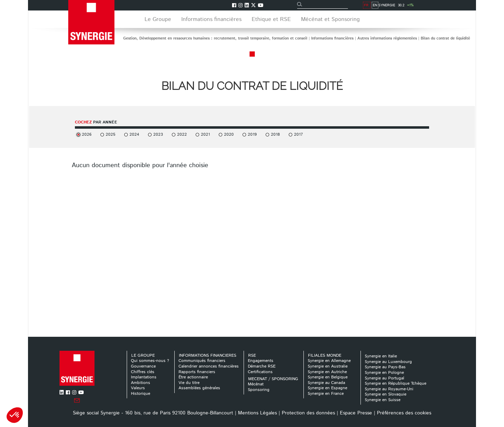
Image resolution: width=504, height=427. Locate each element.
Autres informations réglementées (387, 38)
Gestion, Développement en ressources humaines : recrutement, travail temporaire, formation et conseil (215, 38)
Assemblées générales (199, 388)
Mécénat (256, 384)
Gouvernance (143, 366)
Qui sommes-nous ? (150, 361)
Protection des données (308, 413)
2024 (134, 134)
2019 (252, 134)
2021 (205, 134)
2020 (229, 134)
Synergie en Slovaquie (386, 394)
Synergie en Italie (381, 356)
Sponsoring (259, 390)
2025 (111, 134)
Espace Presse (356, 413)
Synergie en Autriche (327, 372)
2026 (87, 134)
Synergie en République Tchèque (395, 383)
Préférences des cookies (404, 413)
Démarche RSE (262, 366)
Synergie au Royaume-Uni (389, 389)
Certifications (260, 372)
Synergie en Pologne (384, 373)
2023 (158, 134)
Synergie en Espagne (327, 388)
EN (441, 5)
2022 (182, 134)
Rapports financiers (197, 372)
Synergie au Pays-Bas (385, 367)
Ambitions (141, 383)
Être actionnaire (193, 377)
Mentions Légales (257, 413)
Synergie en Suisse (383, 400)
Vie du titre (189, 383)
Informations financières (332, 38)
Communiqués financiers (202, 361)
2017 (298, 134)
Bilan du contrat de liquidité (445, 38)
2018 (275, 134)
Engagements (261, 361)
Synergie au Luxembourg (388, 362)
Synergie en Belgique (328, 377)
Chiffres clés (143, 372)
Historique (141, 394)
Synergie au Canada (326, 383)
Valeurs (138, 388)
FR (432, 5)
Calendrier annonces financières (209, 366)
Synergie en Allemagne (329, 361)
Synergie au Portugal (384, 378)
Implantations (144, 377)
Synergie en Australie (328, 366)
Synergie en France (326, 394)
